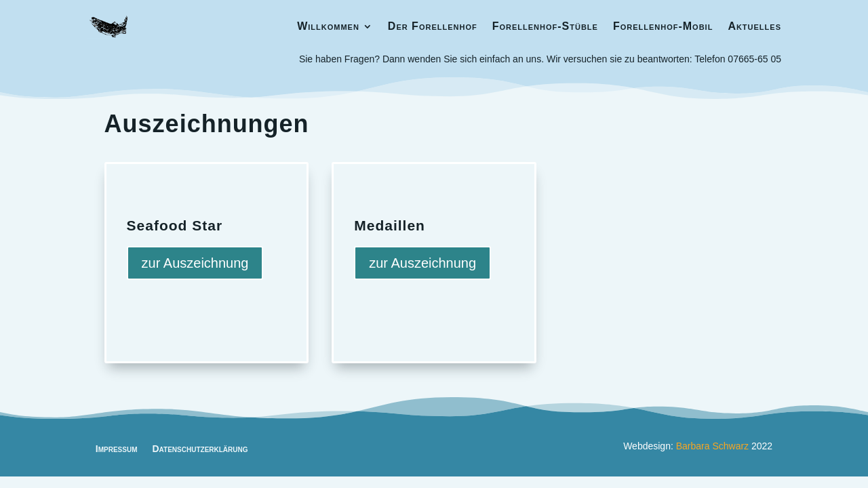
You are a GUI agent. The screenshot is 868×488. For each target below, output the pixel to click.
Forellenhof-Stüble (545, 26)
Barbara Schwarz (712, 446)
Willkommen (328, 26)
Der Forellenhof (433, 26)
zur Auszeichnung (195, 263)
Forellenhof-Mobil (663, 26)
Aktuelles (754, 26)
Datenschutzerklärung (200, 448)
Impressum (117, 448)
